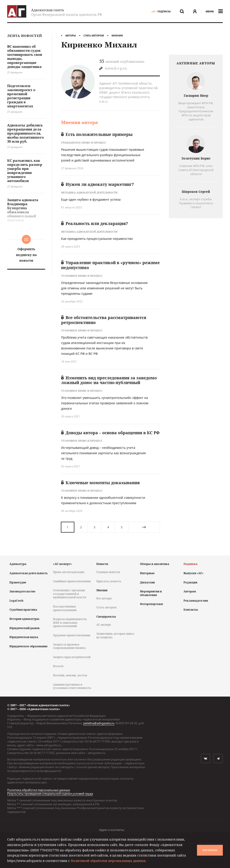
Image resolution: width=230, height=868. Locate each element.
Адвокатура (18, 564)
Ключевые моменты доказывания (100, 483)
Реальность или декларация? (95, 223)
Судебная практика (23, 610)
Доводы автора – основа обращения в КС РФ (110, 433)
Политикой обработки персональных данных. (109, 861)
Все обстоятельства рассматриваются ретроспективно (104, 320)
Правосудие (18, 582)
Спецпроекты (106, 617)
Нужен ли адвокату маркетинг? (97, 184)
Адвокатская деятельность (29, 573)
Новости (102, 564)
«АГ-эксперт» (62, 564)
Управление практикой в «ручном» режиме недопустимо (110, 265)
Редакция (190, 582)
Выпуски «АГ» (194, 573)
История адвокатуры (24, 619)
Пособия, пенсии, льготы (70, 675)
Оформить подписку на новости (26, 255)
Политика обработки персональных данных (39, 790)
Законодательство (22, 591)
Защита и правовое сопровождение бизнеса (69, 646)
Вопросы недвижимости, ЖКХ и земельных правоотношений (70, 623)
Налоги (58, 666)
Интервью (147, 573)
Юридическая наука (24, 637)
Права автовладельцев (69, 572)
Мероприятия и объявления (151, 593)
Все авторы (104, 598)
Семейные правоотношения (72, 581)
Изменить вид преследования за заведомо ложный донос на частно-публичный (109, 380)
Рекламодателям (196, 601)
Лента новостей (25, 36)
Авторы (71, 35)
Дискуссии (147, 582)
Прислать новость (109, 581)
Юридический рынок (25, 628)
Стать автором (94, 35)
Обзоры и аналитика (155, 564)
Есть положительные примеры (97, 134)
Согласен (210, 850)
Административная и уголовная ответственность (72, 686)
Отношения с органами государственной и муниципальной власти (70, 594)
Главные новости (108, 572)
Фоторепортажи (151, 604)
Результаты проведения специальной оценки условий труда (50, 794)
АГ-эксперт (104, 625)
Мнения (117, 35)
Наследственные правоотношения (65, 608)
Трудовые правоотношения (72, 635)
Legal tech (16, 601)
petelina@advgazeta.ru (99, 723)
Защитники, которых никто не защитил (115, 635)
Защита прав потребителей (72, 657)
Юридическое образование (29, 646)
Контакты (191, 610)
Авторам (190, 591)
